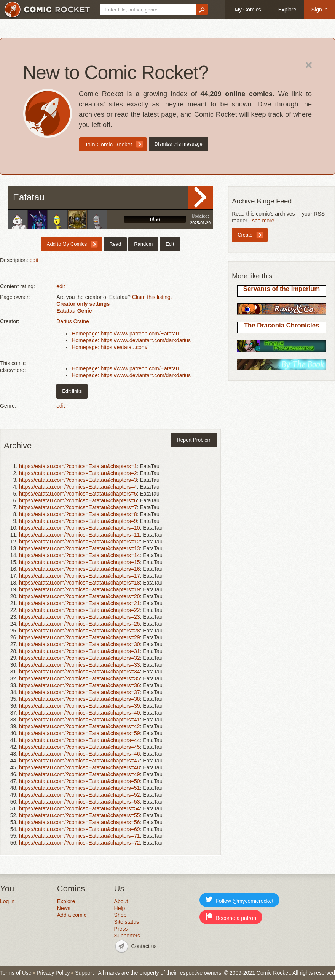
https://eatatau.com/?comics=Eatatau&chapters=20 (80, 596)
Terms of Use (16, 973)
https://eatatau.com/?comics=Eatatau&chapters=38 (80, 699)
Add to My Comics (67, 244)
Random (143, 244)
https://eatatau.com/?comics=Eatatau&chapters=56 (80, 822)
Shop (120, 915)
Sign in (320, 10)
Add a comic (72, 915)
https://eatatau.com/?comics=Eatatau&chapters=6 (78, 500)
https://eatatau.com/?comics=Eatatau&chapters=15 (80, 562)
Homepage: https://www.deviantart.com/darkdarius (131, 340)
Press (121, 929)
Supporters (127, 936)
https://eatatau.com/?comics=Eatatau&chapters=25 (80, 624)
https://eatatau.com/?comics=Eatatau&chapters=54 (80, 808)
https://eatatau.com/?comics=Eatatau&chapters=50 (80, 781)
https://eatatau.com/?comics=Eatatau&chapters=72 (80, 843)
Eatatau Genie (74, 311)
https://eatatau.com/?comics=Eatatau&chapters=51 (80, 788)
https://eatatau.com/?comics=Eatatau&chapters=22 (80, 610)
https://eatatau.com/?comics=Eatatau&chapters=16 (80, 569)
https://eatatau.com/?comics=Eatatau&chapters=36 (80, 685)
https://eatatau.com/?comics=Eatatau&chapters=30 (80, 644)
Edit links (72, 391)
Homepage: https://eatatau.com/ (109, 347)
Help (120, 908)
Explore (287, 10)
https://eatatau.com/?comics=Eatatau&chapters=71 (80, 836)
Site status (127, 922)
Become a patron (231, 917)
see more (263, 221)
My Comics (248, 10)
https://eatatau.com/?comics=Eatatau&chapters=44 (80, 740)
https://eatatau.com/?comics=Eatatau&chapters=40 (80, 713)
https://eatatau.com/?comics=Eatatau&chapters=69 (80, 829)
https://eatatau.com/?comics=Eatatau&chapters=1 (78, 466)
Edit (170, 244)
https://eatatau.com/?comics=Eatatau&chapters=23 (80, 617)
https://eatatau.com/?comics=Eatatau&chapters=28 (80, 631)
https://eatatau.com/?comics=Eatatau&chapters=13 (80, 548)
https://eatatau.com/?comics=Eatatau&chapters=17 (80, 576)
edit (34, 260)
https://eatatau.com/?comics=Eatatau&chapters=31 (80, 651)
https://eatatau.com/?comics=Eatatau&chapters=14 (80, 555)
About (121, 901)
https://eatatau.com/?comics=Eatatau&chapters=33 (80, 665)
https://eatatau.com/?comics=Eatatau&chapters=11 (80, 535)
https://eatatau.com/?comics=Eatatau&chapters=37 (80, 692)
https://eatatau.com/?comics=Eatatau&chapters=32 (80, 658)
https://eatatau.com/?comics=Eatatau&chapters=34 (80, 672)
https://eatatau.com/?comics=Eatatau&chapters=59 (80, 733)
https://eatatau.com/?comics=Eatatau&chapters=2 (78, 473)
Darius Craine (73, 321)
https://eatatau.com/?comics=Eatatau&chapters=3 (78, 480)
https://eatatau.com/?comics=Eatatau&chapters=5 (78, 494)
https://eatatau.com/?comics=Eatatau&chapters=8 (78, 514)
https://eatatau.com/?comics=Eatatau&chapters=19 (80, 589)
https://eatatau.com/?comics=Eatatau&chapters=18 (80, 583)
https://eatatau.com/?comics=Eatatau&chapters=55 (80, 815)
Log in (7, 901)
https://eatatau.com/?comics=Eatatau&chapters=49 (80, 774)
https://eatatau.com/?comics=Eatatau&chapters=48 (80, 767)
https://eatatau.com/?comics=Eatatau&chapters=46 (80, 754)
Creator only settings (83, 304)
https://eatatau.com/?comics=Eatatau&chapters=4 (78, 487)
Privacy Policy (53, 973)
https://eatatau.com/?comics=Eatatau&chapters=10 (80, 528)
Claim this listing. (152, 297)
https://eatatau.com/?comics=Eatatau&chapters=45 (80, 747)
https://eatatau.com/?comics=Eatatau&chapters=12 (80, 542)
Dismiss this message (179, 144)
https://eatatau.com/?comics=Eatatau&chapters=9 (78, 521)
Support (84, 973)
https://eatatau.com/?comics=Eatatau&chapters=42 (80, 726)
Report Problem (194, 440)
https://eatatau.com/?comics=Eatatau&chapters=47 (80, 761)
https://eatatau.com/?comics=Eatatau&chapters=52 (80, 795)
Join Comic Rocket (108, 144)
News (64, 908)
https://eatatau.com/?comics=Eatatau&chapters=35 (80, 678)
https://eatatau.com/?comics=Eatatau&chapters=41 (80, 720)
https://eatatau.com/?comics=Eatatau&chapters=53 (80, 802)
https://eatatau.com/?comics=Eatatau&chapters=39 (80, 706)
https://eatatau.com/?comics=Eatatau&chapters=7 (78, 507)
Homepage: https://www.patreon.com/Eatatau (125, 334)
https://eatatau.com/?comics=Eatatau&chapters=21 (80, 603)
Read (200, 197)
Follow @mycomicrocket (239, 900)
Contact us (144, 946)
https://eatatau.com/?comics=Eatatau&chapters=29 (80, 637)
